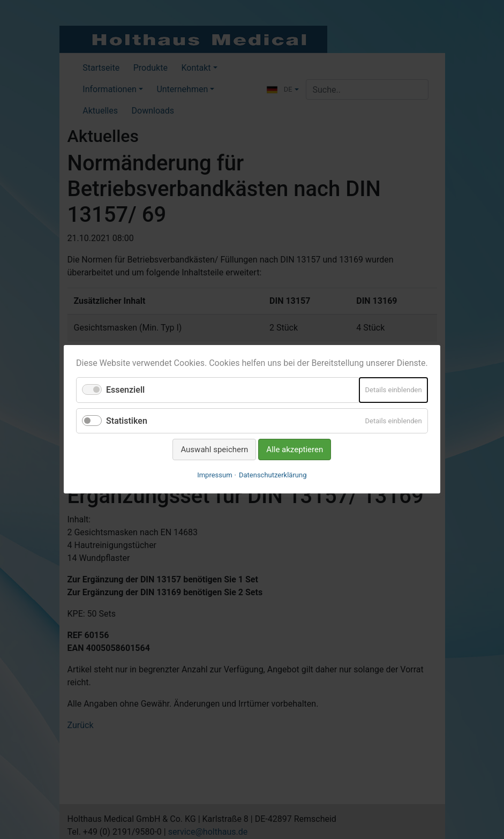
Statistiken (127, 421)
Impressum (215, 475)
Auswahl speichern (215, 450)
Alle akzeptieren (295, 450)
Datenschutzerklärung (273, 475)
